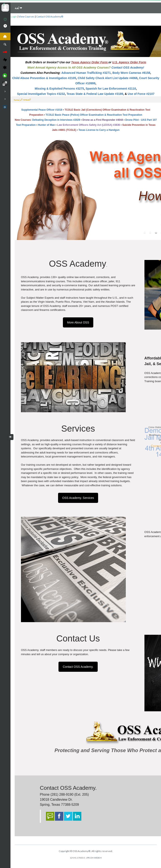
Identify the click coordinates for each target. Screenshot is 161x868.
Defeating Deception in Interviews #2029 (56, 120)
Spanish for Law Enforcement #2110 (111, 89)
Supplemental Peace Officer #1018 (42, 110)
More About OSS (78, 322)
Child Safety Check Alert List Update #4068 (107, 78)
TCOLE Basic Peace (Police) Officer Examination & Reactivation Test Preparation (94, 115)
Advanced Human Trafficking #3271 (86, 73)
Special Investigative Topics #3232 (41, 94)
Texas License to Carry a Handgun (99, 130)
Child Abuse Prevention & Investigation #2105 (44, 78)
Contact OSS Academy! (128, 68)
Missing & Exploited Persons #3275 (59, 89)
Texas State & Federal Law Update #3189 (95, 94)
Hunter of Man (46, 125)
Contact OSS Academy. (78, 667)
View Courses (27, 17)
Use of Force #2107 (141, 94)
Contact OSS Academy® (50, 17)
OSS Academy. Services (78, 498)
